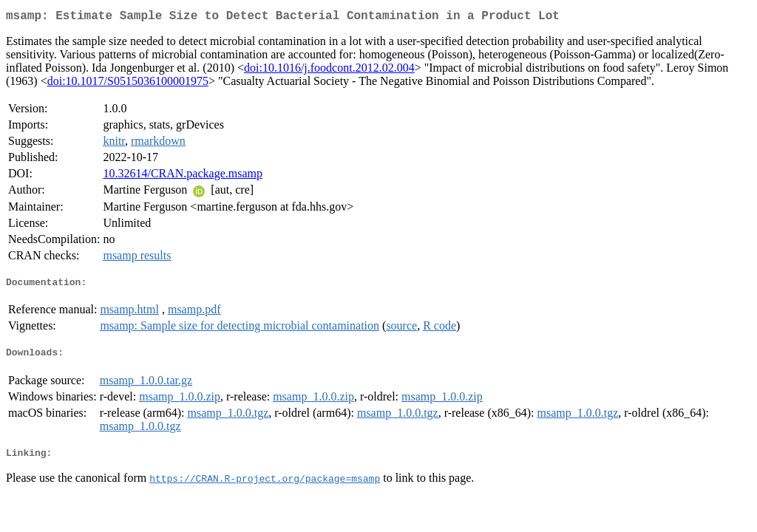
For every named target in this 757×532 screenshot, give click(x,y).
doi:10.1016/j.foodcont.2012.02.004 (329, 71)
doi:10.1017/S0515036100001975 (128, 84)
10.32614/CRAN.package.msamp (183, 176)
